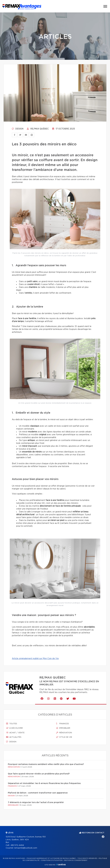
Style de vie (64, 737)
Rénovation (64, 733)
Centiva (61, 864)
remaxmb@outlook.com (26, 848)
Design (18, 129)
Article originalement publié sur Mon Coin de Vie (35, 659)
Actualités (14, 737)
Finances (63, 724)
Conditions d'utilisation (52, 860)
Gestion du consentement (76, 860)
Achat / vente (15, 733)
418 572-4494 (17, 845)
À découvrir (14, 728)
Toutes (12, 724)
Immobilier (63, 728)
